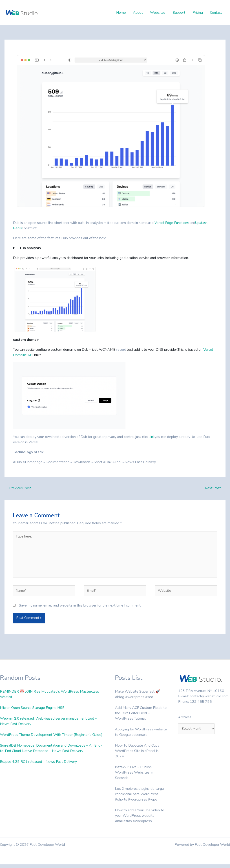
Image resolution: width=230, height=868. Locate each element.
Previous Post (18, 488)
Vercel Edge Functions (172, 223)
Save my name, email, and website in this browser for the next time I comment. (80, 609)
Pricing (198, 13)
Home (121, 13)
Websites (158, 13)
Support (179, 13)
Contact (216, 13)
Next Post (215, 488)
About (138, 13)
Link (152, 437)
